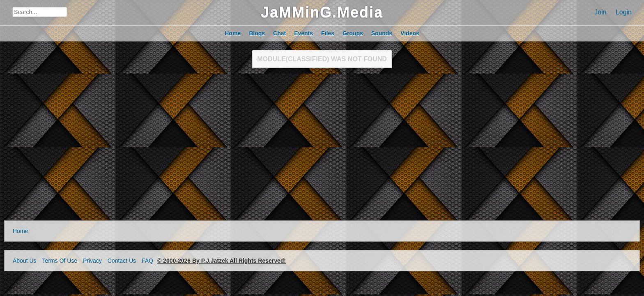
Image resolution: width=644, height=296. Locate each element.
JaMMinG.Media (322, 12)
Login (624, 12)
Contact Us (122, 261)
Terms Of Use (60, 261)
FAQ (147, 261)
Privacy (92, 261)
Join (600, 12)
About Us (25, 261)
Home (20, 231)
